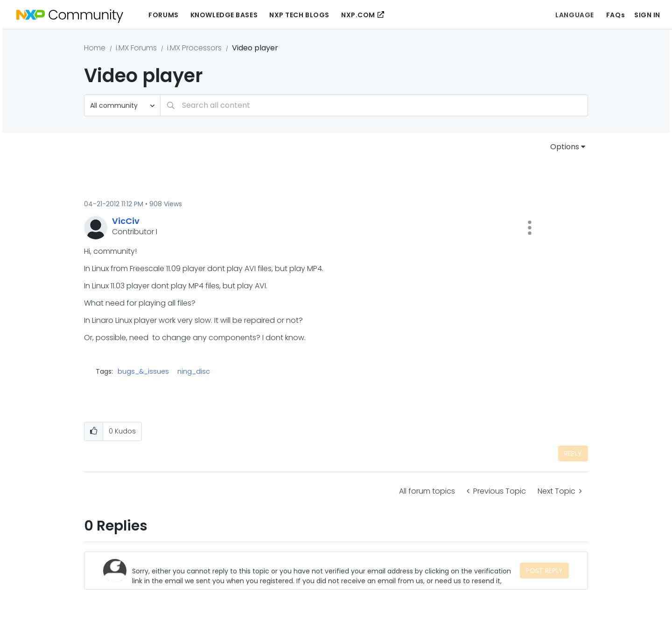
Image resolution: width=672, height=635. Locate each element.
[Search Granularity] (122, 105)
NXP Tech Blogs (299, 15)
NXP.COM (358, 15)
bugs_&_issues (143, 371)
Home (95, 48)
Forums (163, 15)
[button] (530, 228)
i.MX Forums (136, 48)
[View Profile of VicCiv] (126, 221)
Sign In (647, 15)
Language (574, 15)
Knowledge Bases (224, 15)
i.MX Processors (194, 48)
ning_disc (194, 371)
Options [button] (565, 147)
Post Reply (544, 571)
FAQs (616, 15)
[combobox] (374, 105)
